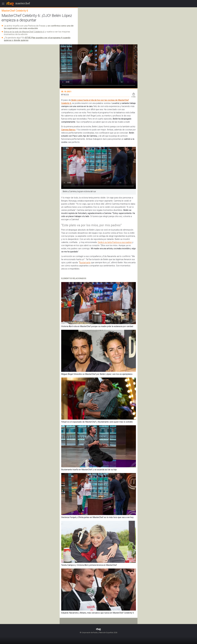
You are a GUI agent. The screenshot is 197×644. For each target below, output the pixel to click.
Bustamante (85, 263)
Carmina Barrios (68, 130)
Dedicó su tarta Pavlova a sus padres (115, 242)
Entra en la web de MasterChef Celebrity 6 (24, 32)
